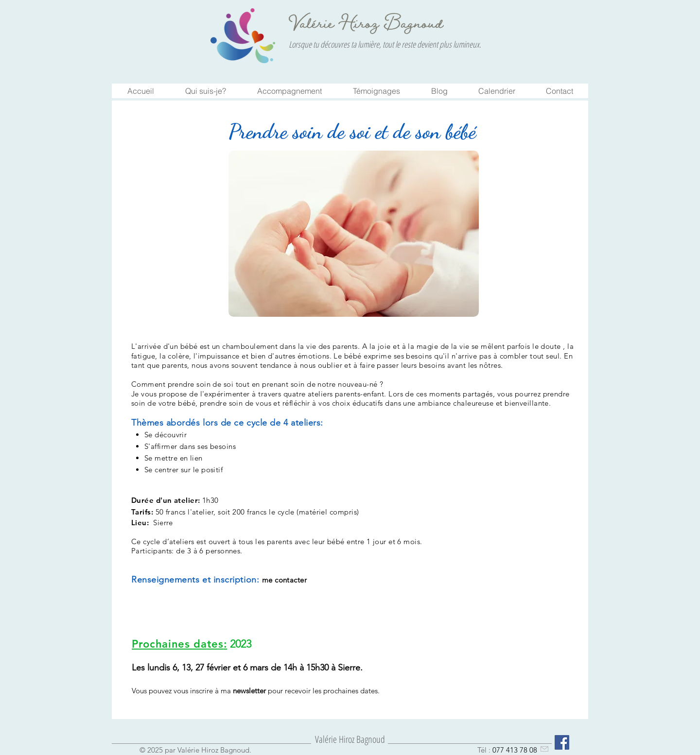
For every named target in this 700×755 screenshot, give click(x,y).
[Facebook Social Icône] (562, 742)
